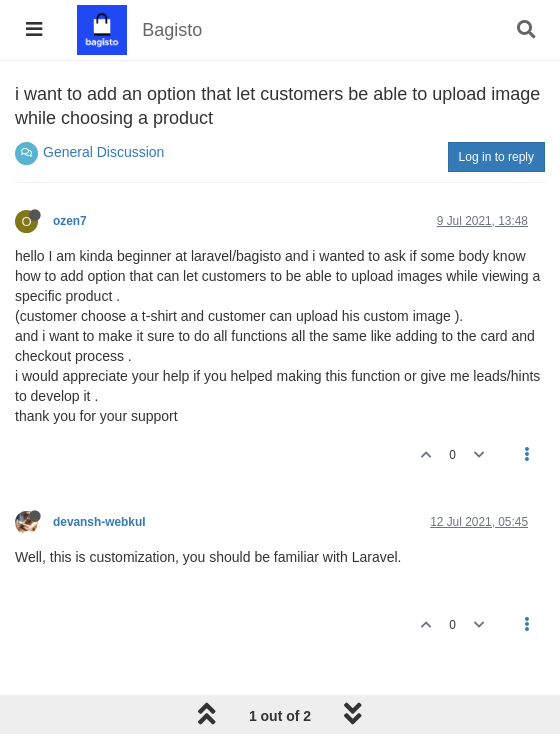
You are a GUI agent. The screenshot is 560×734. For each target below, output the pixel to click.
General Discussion (103, 152)
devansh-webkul (99, 522)
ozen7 (70, 221)
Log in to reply (496, 157)
